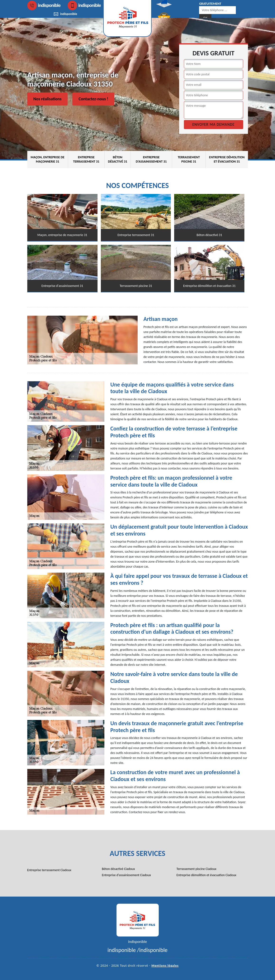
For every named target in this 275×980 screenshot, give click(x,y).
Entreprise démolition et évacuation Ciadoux (206, 875)
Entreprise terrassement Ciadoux (49, 870)
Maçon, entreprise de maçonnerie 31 (47, 159)
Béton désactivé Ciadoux (118, 869)
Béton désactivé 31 (118, 159)
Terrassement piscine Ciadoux (196, 869)
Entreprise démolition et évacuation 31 (227, 159)
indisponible (44, 5)
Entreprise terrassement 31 (86, 159)
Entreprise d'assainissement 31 (151, 159)
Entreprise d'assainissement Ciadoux (126, 875)
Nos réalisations (48, 99)
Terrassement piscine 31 (189, 159)
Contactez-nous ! (93, 99)
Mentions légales (165, 966)
